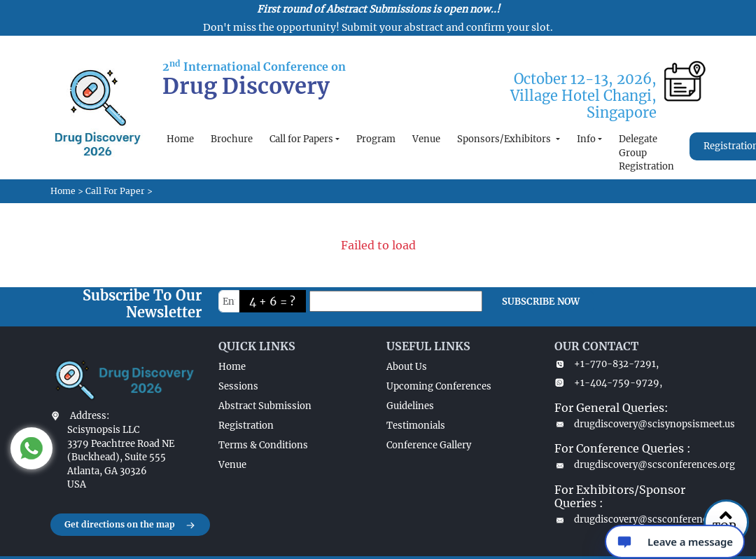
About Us (407, 367)
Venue (426, 139)
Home (180, 139)
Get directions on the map (130, 525)
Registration (246, 426)
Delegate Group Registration (646, 153)
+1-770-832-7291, (607, 364)
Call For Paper (115, 191)
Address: (90, 416)
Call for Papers (301, 139)
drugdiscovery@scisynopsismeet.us (630, 424)
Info (586, 139)
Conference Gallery (429, 445)
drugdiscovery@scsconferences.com (630, 519)
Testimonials (416, 426)
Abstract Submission (265, 406)
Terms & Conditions (263, 445)
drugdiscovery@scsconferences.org (630, 465)
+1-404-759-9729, (608, 383)
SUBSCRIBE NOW (541, 302)
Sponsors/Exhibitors (505, 139)
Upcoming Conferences (439, 386)
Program (376, 139)
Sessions (238, 386)
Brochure (232, 139)
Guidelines (410, 406)
